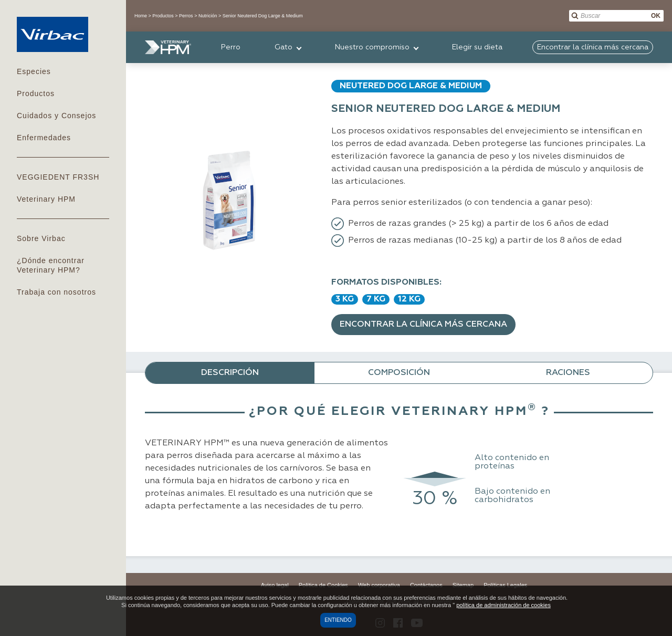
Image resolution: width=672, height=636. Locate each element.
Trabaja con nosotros (56, 292)
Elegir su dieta (477, 47)
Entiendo (338, 620)
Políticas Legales (505, 585)
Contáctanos (426, 585)
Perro (231, 47)
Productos (36, 93)
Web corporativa (379, 585)
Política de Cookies (323, 585)
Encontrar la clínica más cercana (423, 325)
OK (656, 16)
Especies (34, 71)
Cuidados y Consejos (56, 116)
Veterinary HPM (46, 199)
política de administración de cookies (503, 605)
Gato (283, 47)
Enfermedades (44, 138)
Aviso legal (275, 585)
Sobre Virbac (41, 238)
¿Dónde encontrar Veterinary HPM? (51, 265)
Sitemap (463, 585)
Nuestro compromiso (372, 47)
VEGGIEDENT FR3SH (58, 177)
